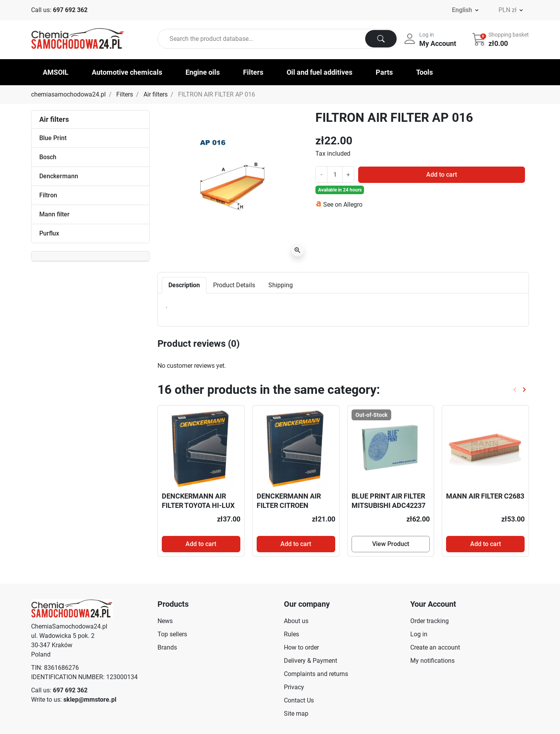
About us (296, 621)
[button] (501, 39)
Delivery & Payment (311, 661)
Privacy (294, 687)
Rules (291, 634)
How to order (301, 647)
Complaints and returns (316, 674)
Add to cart (442, 175)
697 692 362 (70, 10)
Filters (125, 94)
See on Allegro (343, 205)
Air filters (156, 94)
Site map (296, 714)
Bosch (48, 157)
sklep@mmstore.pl (90, 700)
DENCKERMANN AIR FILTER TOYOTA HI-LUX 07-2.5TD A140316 (198, 505)
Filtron (48, 195)
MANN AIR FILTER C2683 (485, 496)
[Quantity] (335, 174)
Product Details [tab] (234, 285)
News (165, 621)
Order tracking (430, 621)
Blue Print (53, 138)
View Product (391, 544)
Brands (167, 647)
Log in (419, 634)
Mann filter (54, 214)
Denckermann (59, 176)
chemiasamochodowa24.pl (68, 94)
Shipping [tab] (281, 285)
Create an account (435, 647)
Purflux (49, 233)
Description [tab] (184, 285)
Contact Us (299, 700)
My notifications (432, 661)
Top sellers (172, 634)
